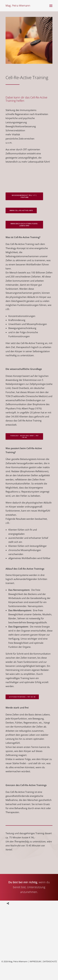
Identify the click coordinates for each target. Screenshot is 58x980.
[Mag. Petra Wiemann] (18, 6)
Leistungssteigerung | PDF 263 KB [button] (22, 697)
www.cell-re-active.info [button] (21, 211)
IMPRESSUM (35, 961)
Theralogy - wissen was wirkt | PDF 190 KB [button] (25, 436)
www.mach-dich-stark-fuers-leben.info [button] (24, 225)
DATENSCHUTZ (50, 961)
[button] (51, 6)
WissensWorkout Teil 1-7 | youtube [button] (24, 196)
